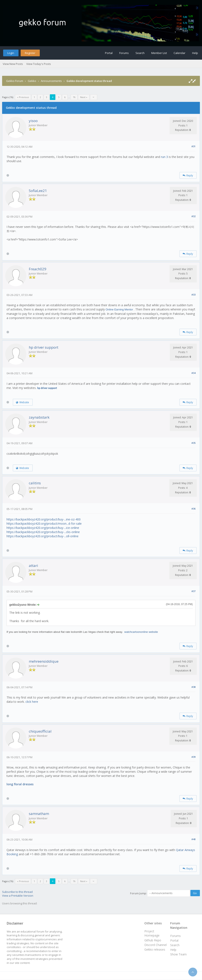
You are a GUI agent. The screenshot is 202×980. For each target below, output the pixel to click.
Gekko (32, 81)
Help (195, 53)
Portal (109, 53)
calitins (35, 483)
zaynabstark (39, 417)
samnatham (39, 814)
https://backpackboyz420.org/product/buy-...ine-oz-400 (44, 519)
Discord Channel (155, 945)
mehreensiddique (44, 661)
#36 (193, 509)
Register (30, 53)
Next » (84, 97)
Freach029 (38, 269)
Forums (124, 53)
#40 (193, 839)
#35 (193, 443)
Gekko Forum (15, 81)
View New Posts (13, 64)
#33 (193, 295)
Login (11, 53)
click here (32, 702)
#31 (193, 146)
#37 (193, 591)
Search (140, 53)
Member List (159, 53)
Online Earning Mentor (119, 309)
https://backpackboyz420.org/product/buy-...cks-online (43, 532)
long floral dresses (20, 784)
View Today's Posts (39, 64)
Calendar (179, 53)
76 (74, 97)
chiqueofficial (40, 731)
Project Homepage (152, 933)
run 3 (164, 157)
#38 (193, 687)
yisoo (33, 121)
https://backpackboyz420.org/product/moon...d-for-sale (44, 523)
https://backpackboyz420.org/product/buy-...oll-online (43, 536)
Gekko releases (155, 949)
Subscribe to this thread (17, 892)
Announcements (51, 81)
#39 (193, 757)
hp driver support (44, 347)
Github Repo (153, 940)
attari (33, 566)
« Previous (23, 97)
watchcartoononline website (141, 632)
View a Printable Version (18, 896)
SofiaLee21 (38, 191)
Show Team (178, 954)
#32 (193, 216)
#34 (193, 373)
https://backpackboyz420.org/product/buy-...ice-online (43, 528)
